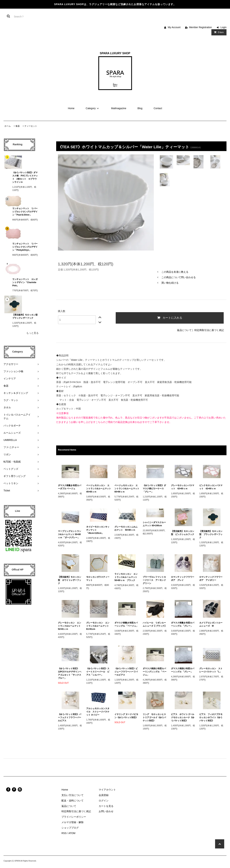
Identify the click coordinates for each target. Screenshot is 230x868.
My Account (174, 27)
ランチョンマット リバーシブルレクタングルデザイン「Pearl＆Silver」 (25, 212)
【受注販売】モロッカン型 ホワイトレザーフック (70, 580)
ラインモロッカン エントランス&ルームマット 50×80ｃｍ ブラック (127, 577)
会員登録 (104, 795)
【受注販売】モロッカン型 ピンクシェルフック (183, 533)
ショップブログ (70, 828)
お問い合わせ (106, 811)
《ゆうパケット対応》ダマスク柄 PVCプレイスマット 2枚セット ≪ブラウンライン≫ (25, 177)
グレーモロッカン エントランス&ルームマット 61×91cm (99, 626)
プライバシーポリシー (74, 817)
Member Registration (201, 27)
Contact (158, 108)
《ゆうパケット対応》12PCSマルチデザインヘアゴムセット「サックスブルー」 (70, 673)
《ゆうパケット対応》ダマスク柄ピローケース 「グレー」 (154, 489)
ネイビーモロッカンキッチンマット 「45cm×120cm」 (98, 530)
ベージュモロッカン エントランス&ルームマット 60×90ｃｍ (127, 489)
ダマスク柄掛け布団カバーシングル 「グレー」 (183, 670)
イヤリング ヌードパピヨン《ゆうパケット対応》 (126, 716)
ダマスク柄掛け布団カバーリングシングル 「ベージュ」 (155, 672)
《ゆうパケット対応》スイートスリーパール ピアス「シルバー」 (98, 672)
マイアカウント (107, 790)
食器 (18, 126)
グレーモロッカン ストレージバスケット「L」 (211, 670)
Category (93, 108)
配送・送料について (73, 801)
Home (71, 108)
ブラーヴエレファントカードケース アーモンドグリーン (154, 580)
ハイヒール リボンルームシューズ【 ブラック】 (155, 624)
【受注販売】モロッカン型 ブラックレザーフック (25, 316)
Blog (140, 108)
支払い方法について (73, 795)
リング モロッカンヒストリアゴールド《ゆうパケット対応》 (154, 717)
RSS (64, 833)
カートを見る (106, 806)
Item (218, 32)
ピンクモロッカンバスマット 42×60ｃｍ (211, 487)
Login (224, 27)
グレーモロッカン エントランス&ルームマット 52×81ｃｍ (70, 626)
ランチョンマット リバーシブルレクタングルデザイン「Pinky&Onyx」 (25, 247)
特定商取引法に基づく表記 (209, 330)
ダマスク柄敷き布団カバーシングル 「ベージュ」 (126, 624)
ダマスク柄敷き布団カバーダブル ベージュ (70, 487)
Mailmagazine (119, 108)
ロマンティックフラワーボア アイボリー (211, 579)
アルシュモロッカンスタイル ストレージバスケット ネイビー (98, 712)
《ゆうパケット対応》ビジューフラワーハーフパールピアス (126, 672)
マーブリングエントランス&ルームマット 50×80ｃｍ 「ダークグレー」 (70, 534)
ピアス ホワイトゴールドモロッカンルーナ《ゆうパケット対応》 (183, 717)
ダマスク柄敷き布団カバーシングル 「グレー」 (183, 624)
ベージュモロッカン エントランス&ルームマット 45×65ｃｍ (99, 489)
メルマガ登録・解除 (73, 822)
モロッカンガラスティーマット (98, 579)
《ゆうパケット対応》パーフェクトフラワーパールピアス (70, 717)
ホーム (8, 126)
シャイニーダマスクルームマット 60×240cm (154, 524)
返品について (184, 330)
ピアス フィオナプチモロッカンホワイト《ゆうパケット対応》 (211, 717)
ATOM (72, 833)
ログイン (104, 801)
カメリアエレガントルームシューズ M (211, 624)
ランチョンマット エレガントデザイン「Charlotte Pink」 (25, 282)
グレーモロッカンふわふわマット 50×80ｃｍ (126, 528)
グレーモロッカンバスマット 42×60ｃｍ (183, 487)
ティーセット (31, 126)
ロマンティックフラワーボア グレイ (183, 579)
